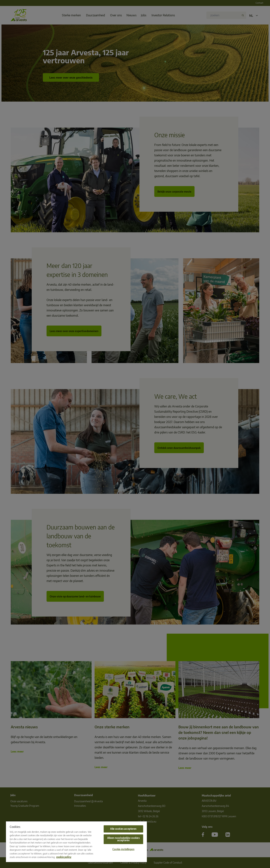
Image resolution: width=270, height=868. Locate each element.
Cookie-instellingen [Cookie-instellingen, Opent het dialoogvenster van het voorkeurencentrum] (123, 849)
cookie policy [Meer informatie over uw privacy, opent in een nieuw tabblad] (64, 857)
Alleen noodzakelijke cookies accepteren (123, 839)
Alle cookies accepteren (123, 829)
